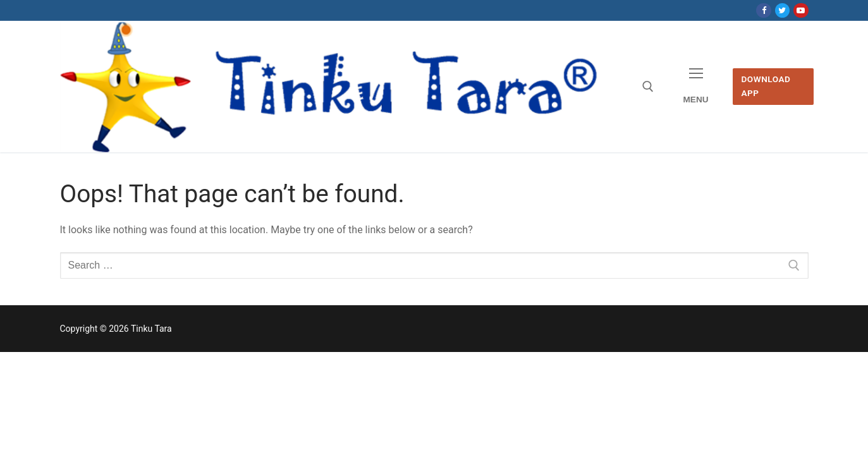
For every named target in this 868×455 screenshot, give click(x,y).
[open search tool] (648, 87)
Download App (766, 86)
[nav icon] (696, 87)
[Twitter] (782, 10)
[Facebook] (763, 10)
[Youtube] (801, 10)
